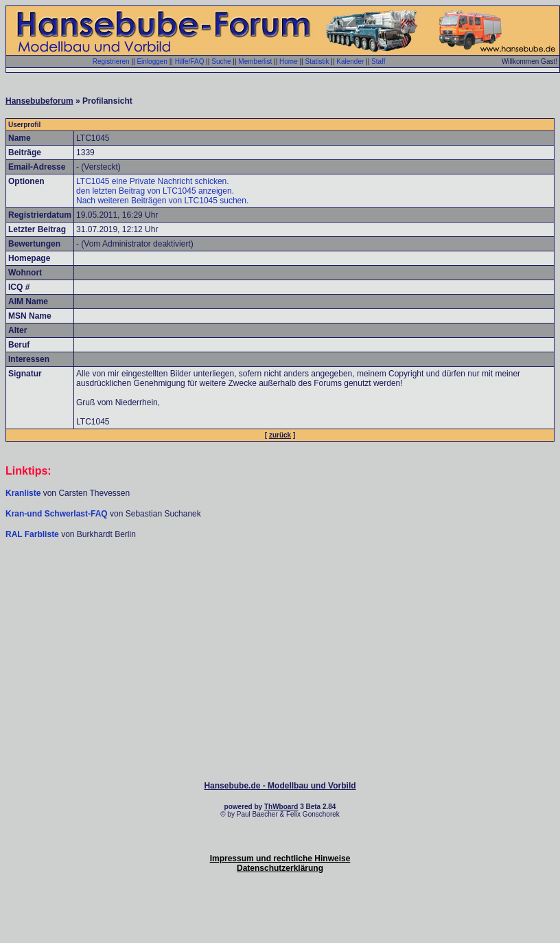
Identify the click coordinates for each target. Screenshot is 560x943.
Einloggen (152, 61)
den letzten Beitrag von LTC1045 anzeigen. (155, 191)
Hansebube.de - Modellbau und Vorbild (280, 786)
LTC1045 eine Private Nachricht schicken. (153, 181)
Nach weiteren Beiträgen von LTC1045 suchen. (162, 201)
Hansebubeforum (39, 101)
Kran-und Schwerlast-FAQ (58, 514)
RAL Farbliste (33, 534)
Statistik (317, 61)
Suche (221, 61)
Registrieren (111, 61)
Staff (378, 61)
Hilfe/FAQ (190, 61)
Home (289, 61)
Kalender (350, 61)
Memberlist (255, 61)
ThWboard (281, 807)
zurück (280, 435)
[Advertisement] (280, 581)
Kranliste (23, 493)
